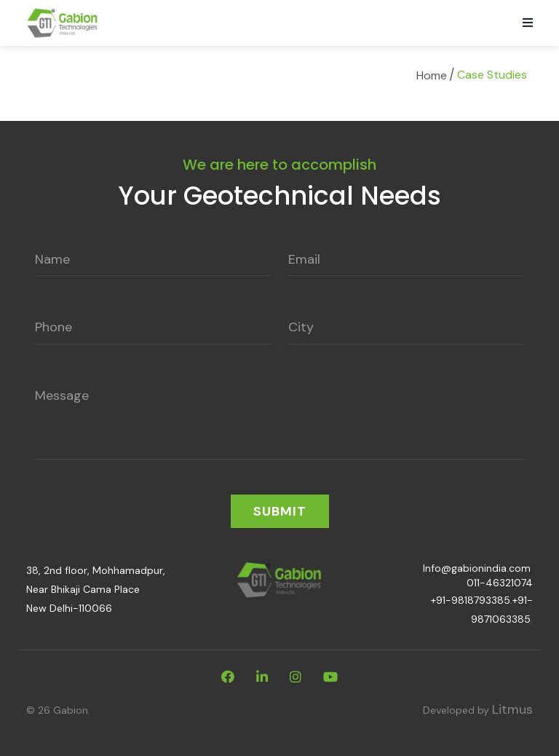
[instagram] (296, 677)
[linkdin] (262, 677)
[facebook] (228, 677)
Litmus (512, 709)
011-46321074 (500, 583)
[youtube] (330, 677)
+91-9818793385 (471, 600)
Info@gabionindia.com (477, 568)
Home (432, 75)
